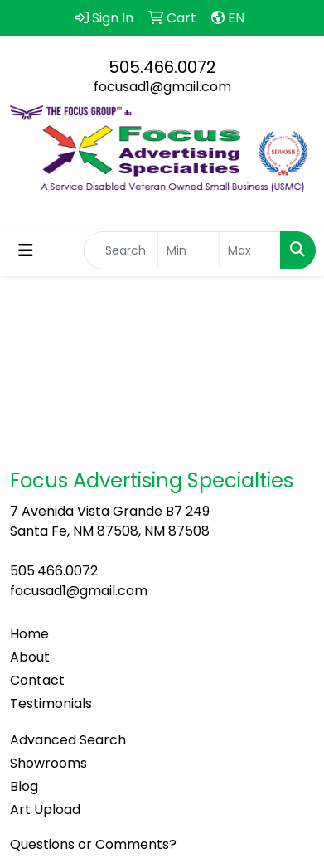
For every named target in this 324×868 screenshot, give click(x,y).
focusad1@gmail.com (162, 87)
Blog (24, 786)
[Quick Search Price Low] (189, 250)
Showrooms (48, 763)
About (30, 657)
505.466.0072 (162, 67)
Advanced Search (68, 740)
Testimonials (51, 703)
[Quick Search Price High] (250, 250)
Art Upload (45, 810)
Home (29, 634)
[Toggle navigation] (26, 250)
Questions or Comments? (93, 844)
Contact (37, 680)
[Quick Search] (121, 250)
